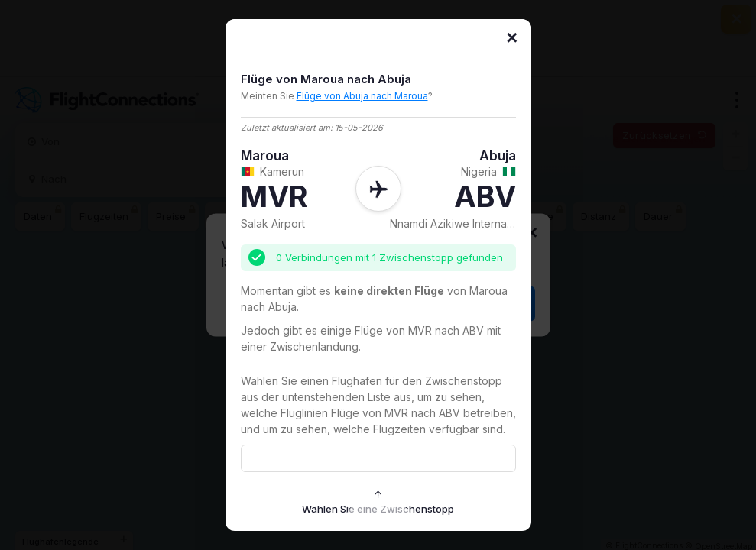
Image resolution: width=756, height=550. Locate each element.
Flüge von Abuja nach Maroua (362, 96)
